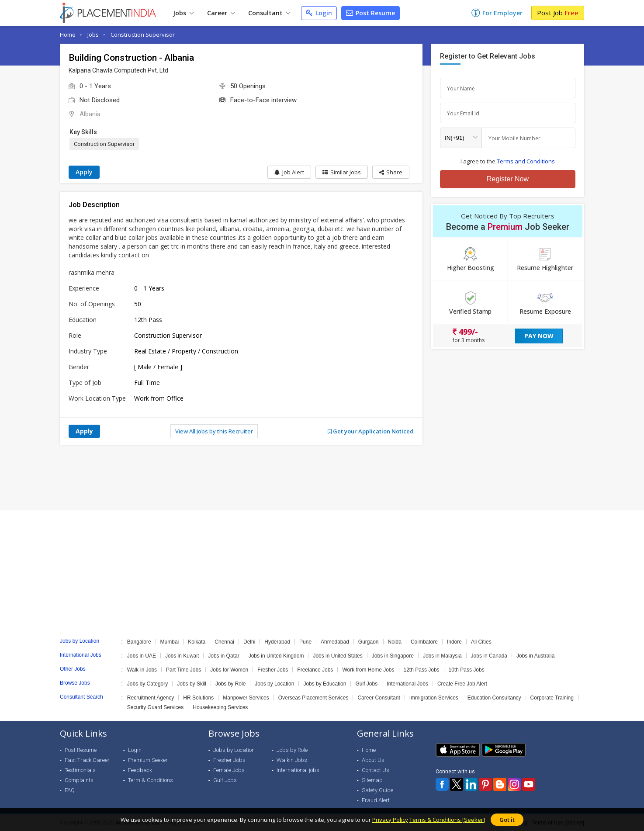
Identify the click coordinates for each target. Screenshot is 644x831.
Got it (507, 820)
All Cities (481, 642)
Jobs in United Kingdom (276, 656)
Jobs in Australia (535, 656)
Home (68, 35)
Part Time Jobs (184, 670)
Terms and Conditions (526, 161)
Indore (454, 642)
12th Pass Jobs (422, 670)
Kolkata (197, 642)
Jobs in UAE (142, 656)
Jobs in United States (338, 656)
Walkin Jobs (292, 760)
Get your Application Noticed (371, 431)
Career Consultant (379, 698)
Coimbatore (424, 642)
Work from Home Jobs (368, 670)
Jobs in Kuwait (182, 656)
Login (319, 13)
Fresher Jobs (273, 670)
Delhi (249, 642)
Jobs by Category (147, 684)
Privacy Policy (390, 820)
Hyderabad (277, 642)
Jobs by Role (230, 684)
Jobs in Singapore (393, 656)
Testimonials (80, 770)
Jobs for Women (229, 670)
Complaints (79, 780)
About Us (373, 760)
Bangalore (139, 642)
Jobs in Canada (489, 656)
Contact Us (376, 770)
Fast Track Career (87, 760)
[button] (391, 172)
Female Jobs (229, 770)
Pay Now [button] (539, 336)
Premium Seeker (148, 760)
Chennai (224, 642)
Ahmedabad (335, 642)
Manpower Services (246, 698)
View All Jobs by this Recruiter (214, 431)
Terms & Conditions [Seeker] (447, 820)
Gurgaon (369, 642)
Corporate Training (552, 698)
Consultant (269, 13)
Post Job (558, 13)
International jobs (298, 770)
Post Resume (370, 13)
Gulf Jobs (366, 684)
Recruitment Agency (151, 698)
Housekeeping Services (220, 707)
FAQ (70, 790)
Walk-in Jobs (142, 670)
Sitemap (372, 780)
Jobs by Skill (192, 684)
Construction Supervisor (143, 35)
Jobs (183, 13)
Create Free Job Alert (462, 684)
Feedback (140, 770)
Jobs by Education (325, 684)
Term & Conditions (151, 780)
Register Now (508, 179)
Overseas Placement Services (313, 698)
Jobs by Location (274, 684)
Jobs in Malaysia (442, 656)
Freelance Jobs (315, 670)
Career (221, 13)
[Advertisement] (322, 478)
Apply (84, 172)
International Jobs (407, 684)
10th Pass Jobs (467, 670)
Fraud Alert (376, 800)
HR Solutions (198, 698)
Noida (395, 642)
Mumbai (170, 642)
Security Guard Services (155, 707)
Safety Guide (377, 790)
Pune (305, 642)
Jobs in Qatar (223, 656)
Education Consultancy (494, 698)
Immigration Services (434, 698)
